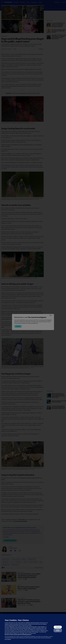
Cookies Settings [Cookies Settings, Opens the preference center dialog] (58, 630)
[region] (33, 629)
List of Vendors (8, 639)
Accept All (58, 627)
